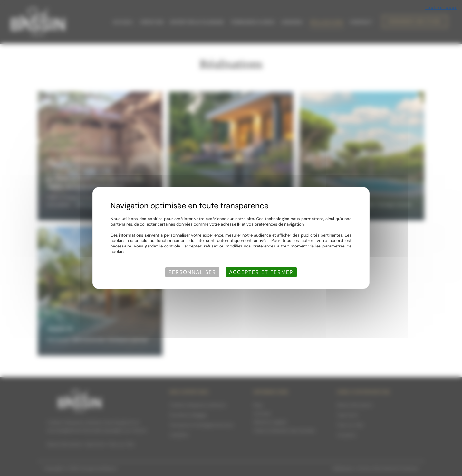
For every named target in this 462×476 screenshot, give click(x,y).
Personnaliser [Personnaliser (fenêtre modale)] (192, 272)
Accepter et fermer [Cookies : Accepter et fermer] (261, 272)
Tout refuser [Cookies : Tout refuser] (441, 8)
